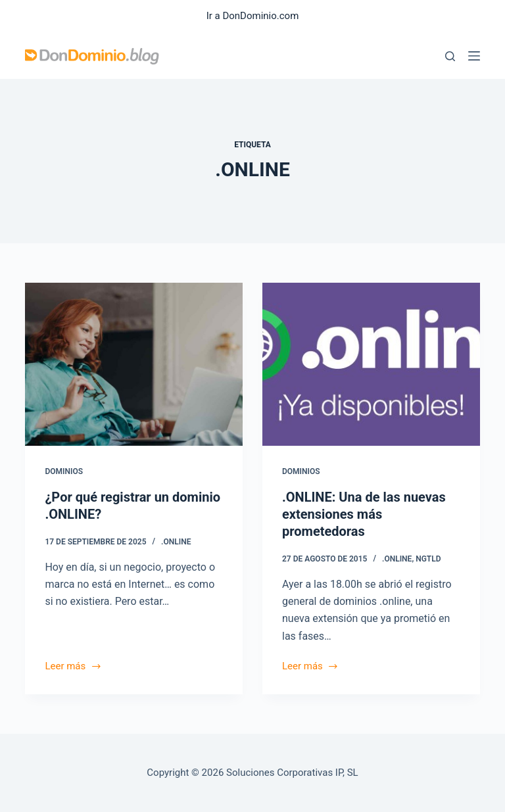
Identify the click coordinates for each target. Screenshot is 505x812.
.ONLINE (176, 542)
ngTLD (428, 559)
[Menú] (474, 56)
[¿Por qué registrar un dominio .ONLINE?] (134, 364)
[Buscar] (450, 56)
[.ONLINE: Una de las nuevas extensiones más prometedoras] (371, 364)
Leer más (73, 667)
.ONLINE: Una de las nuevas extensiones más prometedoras (364, 514)
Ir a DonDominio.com (253, 16)
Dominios (64, 471)
